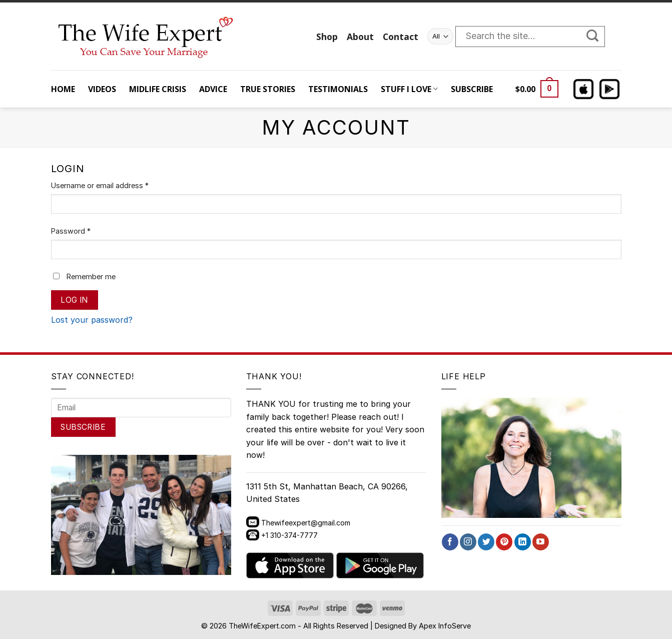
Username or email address (100, 185)
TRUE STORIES (268, 89)
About (360, 37)
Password (71, 231)
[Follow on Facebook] (450, 542)
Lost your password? (92, 320)
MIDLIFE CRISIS (158, 89)
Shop (327, 37)
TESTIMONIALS (338, 89)
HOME (63, 89)
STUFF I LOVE (409, 89)
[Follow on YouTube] (541, 542)
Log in (74, 300)
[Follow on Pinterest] (504, 542)
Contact (401, 37)
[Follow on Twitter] (486, 542)
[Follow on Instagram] (468, 542)
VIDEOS (102, 89)
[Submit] (597, 37)
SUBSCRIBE (472, 89)
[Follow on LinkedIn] (523, 542)
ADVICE (213, 89)
